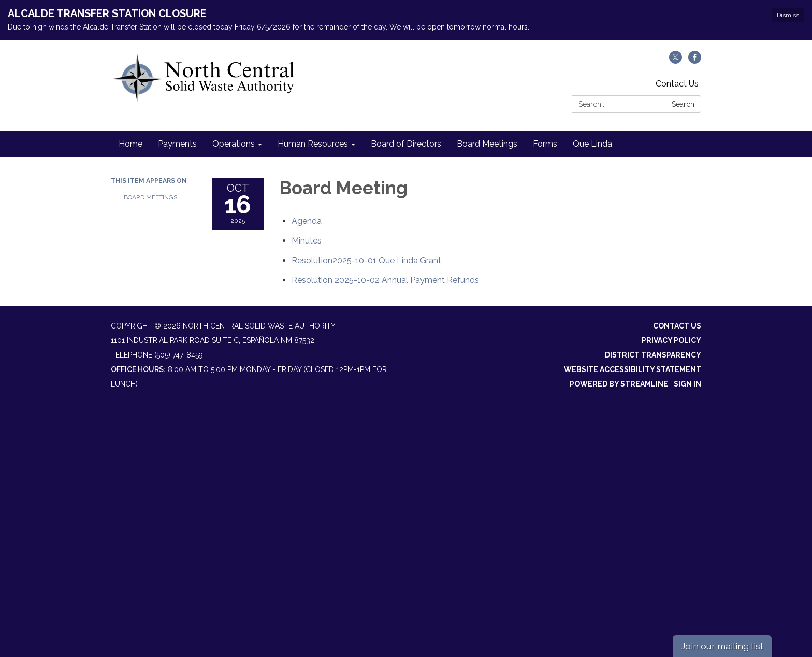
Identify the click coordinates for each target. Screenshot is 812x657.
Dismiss (788, 15)
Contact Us (677, 84)
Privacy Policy (671, 340)
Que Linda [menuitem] (592, 144)
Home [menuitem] (130, 144)
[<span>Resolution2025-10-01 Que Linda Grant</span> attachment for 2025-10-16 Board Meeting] (366, 260)
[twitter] (676, 61)
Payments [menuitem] (177, 144)
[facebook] (695, 61)
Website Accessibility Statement (633, 369)
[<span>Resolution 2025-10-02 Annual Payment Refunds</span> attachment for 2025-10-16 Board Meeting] (385, 280)
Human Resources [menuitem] (313, 144)
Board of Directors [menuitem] (406, 144)
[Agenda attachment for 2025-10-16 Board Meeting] (307, 221)
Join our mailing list (722, 646)
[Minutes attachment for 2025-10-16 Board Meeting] (307, 241)
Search (683, 104)
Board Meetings (150, 197)
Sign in (687, 384)
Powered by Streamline (619, 384)
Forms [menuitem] (545, 144)
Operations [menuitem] (234, 144)
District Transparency (653, 355)
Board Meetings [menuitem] (487, 144)
